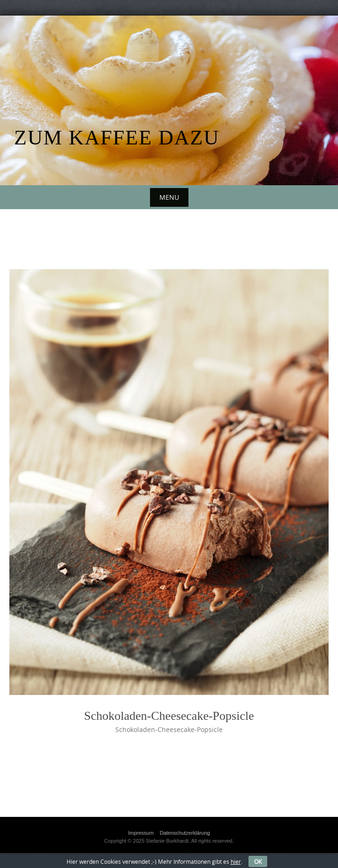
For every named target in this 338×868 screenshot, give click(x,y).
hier (236, 861)
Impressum (141, 833)
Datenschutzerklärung (185, 833)
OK (258, 861)
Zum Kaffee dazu (117, 138)
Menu (169, 197)
